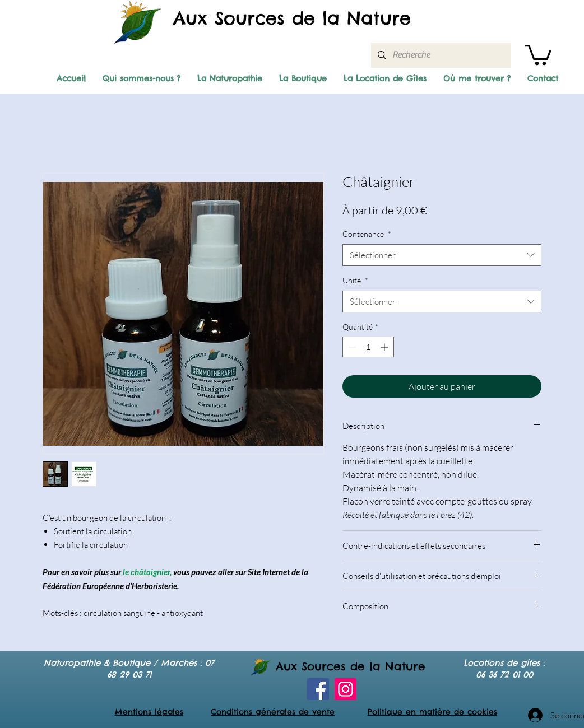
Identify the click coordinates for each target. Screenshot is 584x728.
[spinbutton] (368, 347)
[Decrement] (351, 347)
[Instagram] (346, 689)
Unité (355, 280)
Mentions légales (149, 712)
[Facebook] (318, 689)
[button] (538, 54)
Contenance (367, 234)
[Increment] (385, 347)
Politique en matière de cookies (432, 712)
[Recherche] (440, 55)
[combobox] (442, 255)
